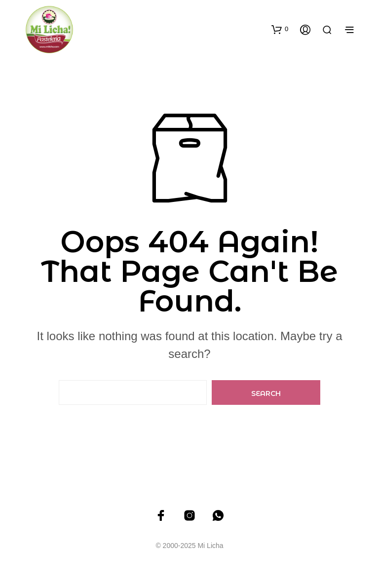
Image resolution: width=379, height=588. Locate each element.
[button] (280, 29)
